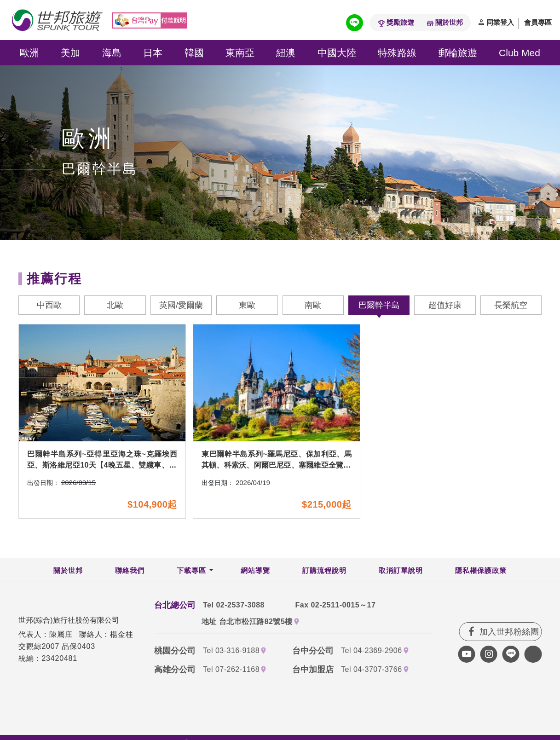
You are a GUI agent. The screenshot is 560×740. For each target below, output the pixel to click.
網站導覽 (255, 572)
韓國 (194, 53)
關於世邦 (449, 22)
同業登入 (500, 22)
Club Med (520, 53)
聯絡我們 (130, 572)
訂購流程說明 (324, 572)
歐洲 (29, 53)
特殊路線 (397, 53)
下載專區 (191, 572)
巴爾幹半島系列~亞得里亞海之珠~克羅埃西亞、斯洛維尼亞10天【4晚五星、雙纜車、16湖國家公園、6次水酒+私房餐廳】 (102, 467)
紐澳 (286, 53)
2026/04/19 (253, 484)
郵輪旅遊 (458, 53)
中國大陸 (337, 53)
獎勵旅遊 (400, 22)
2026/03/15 (78, 484)
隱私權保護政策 (481, 572)
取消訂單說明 (401, 572)
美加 (70, 53)
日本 (153, 53)
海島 (112, 53)
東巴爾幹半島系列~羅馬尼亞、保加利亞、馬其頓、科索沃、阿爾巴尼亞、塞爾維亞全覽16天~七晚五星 (277, 467)
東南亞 (240, 53)
